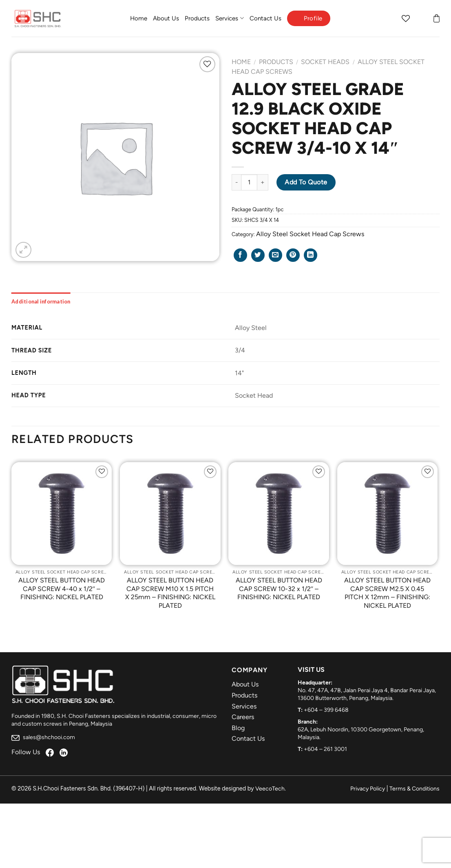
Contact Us (265, 18)
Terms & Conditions (415, 789)
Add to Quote (306, 182)
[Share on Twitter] (258, 255)
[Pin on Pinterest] (293, 255)
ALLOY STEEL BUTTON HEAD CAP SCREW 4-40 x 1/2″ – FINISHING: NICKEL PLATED (62, 589)
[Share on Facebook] (240, 255)
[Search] (390, 18)
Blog (238, 728)
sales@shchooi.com (43, 737)
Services (229, 18)
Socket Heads (325, 62)
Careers (243, 717)
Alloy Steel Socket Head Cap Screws (310, 234)
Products (197, 18)
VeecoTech (270, 789)
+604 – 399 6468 (326, 710)
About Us (166, 18)
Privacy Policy (368, 789)
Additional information (41, 301)
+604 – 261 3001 (325, 749)
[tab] (41, 301)
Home (139, 18)
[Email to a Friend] (275, 255)
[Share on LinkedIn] (311, 255)
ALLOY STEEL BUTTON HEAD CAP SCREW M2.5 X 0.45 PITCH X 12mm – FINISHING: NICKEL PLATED (387, 593)
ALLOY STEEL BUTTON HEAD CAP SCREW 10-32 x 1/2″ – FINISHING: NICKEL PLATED (279, 589)
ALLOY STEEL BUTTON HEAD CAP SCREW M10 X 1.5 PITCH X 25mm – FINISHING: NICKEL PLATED (170, 593)
